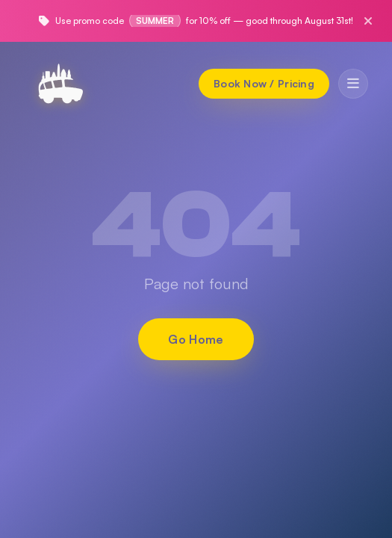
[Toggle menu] (353, 84)
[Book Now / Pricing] (264, 84)
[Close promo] (368, 21)
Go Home (196, 339)
